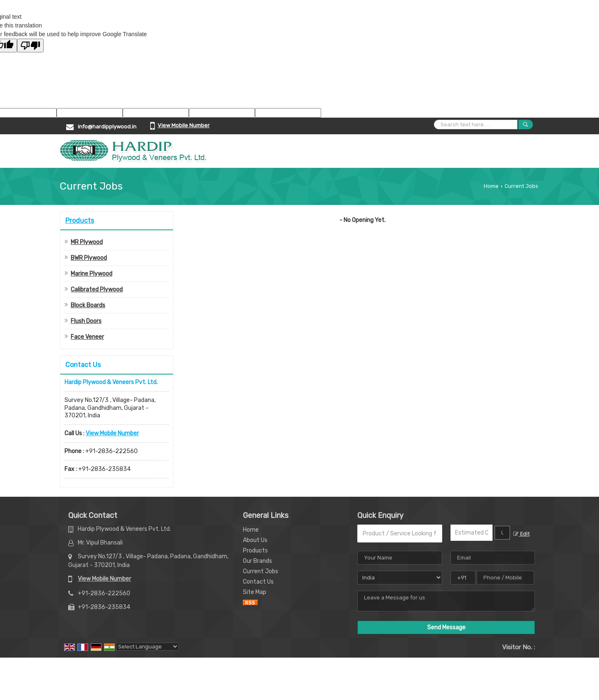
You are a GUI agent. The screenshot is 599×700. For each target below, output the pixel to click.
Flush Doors (86, 321)
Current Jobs (261, 571)
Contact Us (258, 582)
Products (80, 221)
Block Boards (88, 305)
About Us (255, 540)
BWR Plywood (89, 258)
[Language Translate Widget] (147, 647)
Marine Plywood (92, 274)
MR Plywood (87, 242)
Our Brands (257, 561)
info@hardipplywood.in (107, 127)
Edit (521, 534)
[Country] (400, 578)
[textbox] (502, 533)
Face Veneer (87, 337)
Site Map (255, 592)
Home (491, 186)
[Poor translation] (30, 46)
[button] (184, 125)
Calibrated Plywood (97, 290)
